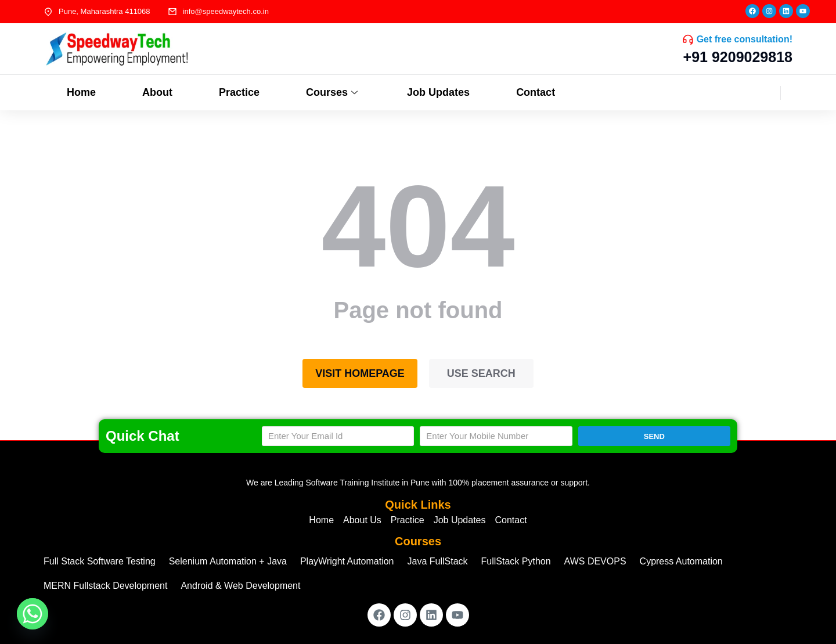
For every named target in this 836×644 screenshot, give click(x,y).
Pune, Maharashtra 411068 (105, 11)
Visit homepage (360, 373)
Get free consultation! (745, 39)
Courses (333, 92)
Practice (239, 92)
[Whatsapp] (33, 614)
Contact (536, 92)
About (157, 92)
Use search (481, 373)
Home (81, 92)
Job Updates (438, 92)
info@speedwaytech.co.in (226, 11)
